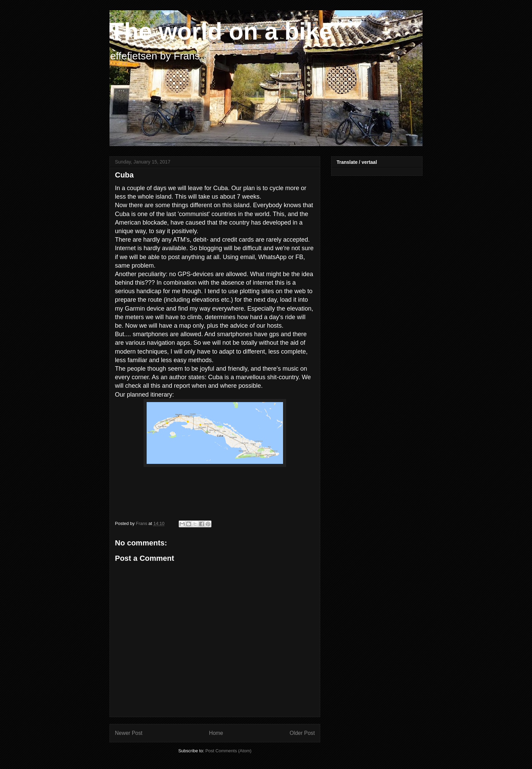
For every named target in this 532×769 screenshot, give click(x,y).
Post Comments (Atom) (228, 751)
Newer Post (129, 733)
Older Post (302, 733)
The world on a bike (221, 31)
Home (216, 733)
